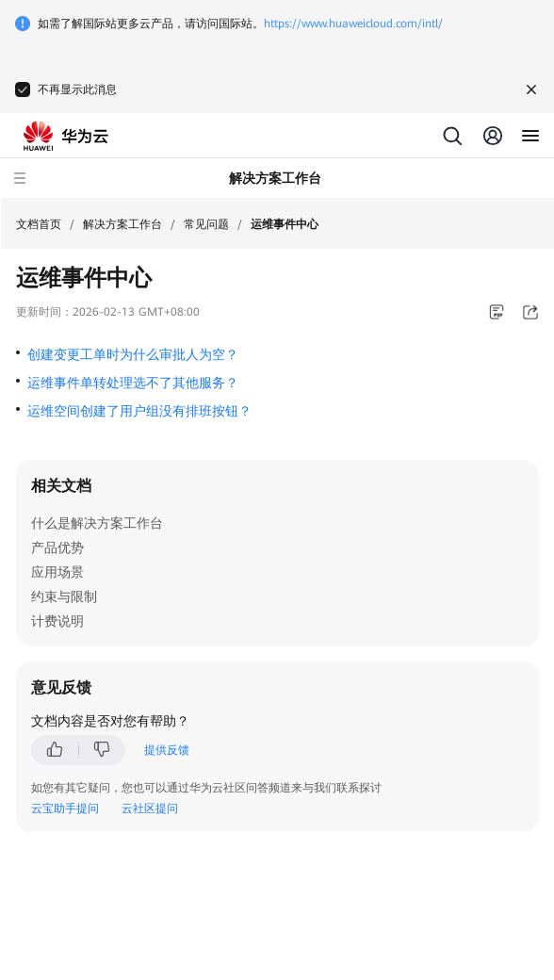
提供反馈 (167, 750)
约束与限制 (64, 596)
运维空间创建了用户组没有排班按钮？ (139, 411)
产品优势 (57, 547)
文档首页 (39, 224)
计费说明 (57, 621)
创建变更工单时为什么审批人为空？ (133, 354)
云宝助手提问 (65, 808)
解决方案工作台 (122, 224)
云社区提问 (150, 808)
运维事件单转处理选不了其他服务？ (133, 383)
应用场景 (57, 572)
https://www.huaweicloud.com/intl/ (353, 24)
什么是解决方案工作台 (97, 523)
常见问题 (206, 224)
